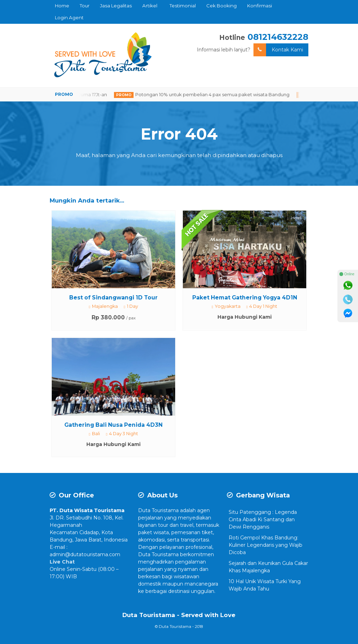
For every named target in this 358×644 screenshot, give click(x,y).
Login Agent (69, 17)
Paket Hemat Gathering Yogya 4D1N (245, 298)
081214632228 (278, 37)
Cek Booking (221, 6)
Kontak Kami (278, 50)
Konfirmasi (260, 6)
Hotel (294, 218)
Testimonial (183, 6)
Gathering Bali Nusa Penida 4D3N (113, 425)
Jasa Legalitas (116, 6)
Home (62, 6)
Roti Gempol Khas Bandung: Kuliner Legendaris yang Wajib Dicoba (266, 545)
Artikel (150, 6)
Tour (85, 6)
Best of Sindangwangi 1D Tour (113, 298)
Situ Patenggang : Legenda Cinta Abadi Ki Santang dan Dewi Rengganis (263, 519)
